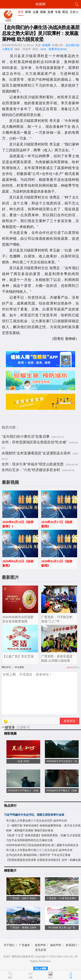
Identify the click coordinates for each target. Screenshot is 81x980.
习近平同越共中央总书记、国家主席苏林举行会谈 (34, 815)
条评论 (76, 667)
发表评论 (69, 721)
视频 (43, 12)
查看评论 (54, 49)
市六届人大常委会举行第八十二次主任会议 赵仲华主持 (39, 850)
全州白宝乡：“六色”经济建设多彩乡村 (31, 470)
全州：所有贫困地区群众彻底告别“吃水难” (34, 442)
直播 (50, 12)
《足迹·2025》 (23, 761)
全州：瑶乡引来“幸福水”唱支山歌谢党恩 (33, 464)
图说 (65, 12)
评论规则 (19, 667)
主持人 (74, 12)
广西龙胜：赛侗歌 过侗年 (23, 928)
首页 (21, 12)
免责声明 (40, 945)
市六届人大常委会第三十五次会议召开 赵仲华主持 (36, 821)
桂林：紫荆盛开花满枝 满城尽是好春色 (30, 830)
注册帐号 (23, 727)
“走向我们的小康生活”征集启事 (26, 436)
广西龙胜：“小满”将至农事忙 (62, 898)
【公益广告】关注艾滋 (18, 656)
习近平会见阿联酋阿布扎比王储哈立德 (29, 840)
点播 (36, 12)
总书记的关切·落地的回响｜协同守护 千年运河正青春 (38, 855)
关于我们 (9, 945)
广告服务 (25, 945)
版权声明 (56, 945)
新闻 (28, 12)
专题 (58, 12)
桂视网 (46, 45)
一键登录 (9, 727)
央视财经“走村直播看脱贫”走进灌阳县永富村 (36, 453)
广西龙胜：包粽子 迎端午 (23, 898)
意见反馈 (41, 950)
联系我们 (71, 945)
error (44, 49)
